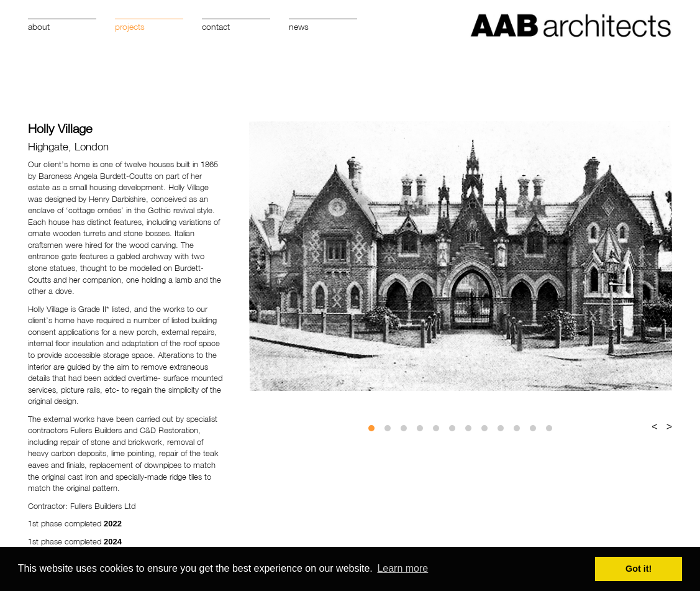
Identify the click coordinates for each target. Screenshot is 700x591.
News (299, 26)
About (39, 26)
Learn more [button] (402, 568)
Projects (130, 26)
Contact (216, 26)
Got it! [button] (639, 569)
